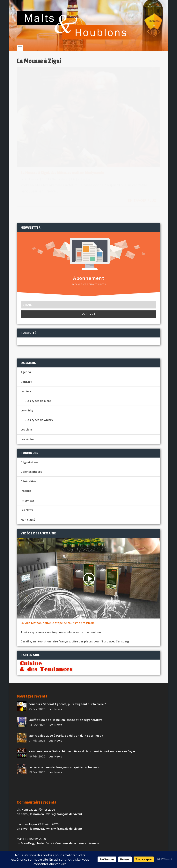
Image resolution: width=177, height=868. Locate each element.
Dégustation (29, 421)
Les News (63, 135)
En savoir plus (68, 166)
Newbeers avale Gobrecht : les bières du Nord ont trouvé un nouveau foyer (82, 710)
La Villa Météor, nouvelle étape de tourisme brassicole (58, 582)
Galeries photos (31, 431)
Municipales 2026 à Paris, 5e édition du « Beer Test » (66, 694)
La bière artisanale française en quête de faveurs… (65, 726)
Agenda (26, 331)
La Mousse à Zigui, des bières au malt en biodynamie (50, 127)
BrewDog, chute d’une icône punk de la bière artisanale (60, 802)
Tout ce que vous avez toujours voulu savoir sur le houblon (61, 591)
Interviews (28, 459)
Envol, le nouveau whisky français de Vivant (52, 773)
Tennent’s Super (32, 817)
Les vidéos (27, 398)
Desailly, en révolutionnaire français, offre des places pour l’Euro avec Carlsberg (75, 600)
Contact (26, 340)
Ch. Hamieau (32, 135)
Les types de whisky (40, 379)
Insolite (26, 450)
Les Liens (27, 388)
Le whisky (27, 369)
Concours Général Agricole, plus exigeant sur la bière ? (67, 663)
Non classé (28, 478)
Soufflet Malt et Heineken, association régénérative (65, 679)
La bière (26, 350)
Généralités (28, 440)
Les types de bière (39, 360)
